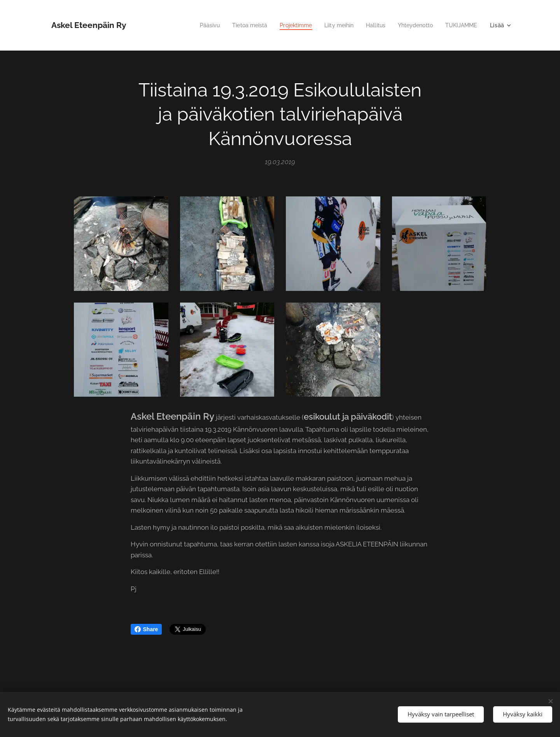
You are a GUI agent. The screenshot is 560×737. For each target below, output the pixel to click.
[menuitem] (195, 25)
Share (146, 629)
